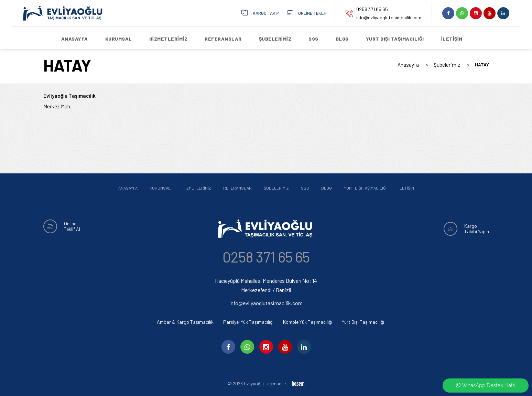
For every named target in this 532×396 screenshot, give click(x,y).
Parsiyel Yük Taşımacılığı (248, 322)
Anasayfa (75, 39)
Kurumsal (119, 39)
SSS (313, 39)
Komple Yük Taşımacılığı (308, 322)
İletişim (452, 39)
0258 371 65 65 (372, 9)
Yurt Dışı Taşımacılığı (395, 39)
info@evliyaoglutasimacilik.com (389, 17)
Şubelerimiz (275, 39)
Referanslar (223, 39)
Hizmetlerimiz (169, 39)
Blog (342, 39)
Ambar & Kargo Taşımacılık (185, 322)
